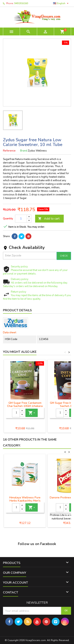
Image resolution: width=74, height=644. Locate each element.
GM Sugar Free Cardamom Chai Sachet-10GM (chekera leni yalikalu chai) (25, 406)
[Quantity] (21, 219)
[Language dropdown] (61, 3)
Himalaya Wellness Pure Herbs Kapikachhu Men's (25, 499)
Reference (9, 151)
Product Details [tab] (17, 310)
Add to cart (49, 219)
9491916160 (21, 3)
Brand (24, 151)
